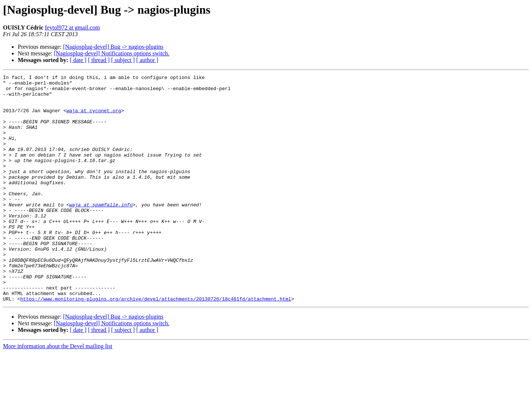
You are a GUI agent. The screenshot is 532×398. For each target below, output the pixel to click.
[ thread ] (99, 60)
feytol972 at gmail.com (73, 28)
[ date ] (78, 60)
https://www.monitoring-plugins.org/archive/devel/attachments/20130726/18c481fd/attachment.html (156, 344)
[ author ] (147, 60)
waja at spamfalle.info (101, 231)
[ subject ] (123, 60)
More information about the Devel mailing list (58, 392)
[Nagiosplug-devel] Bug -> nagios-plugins (113, 47)
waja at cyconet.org (94, 118)
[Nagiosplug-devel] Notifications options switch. (112, 53)
